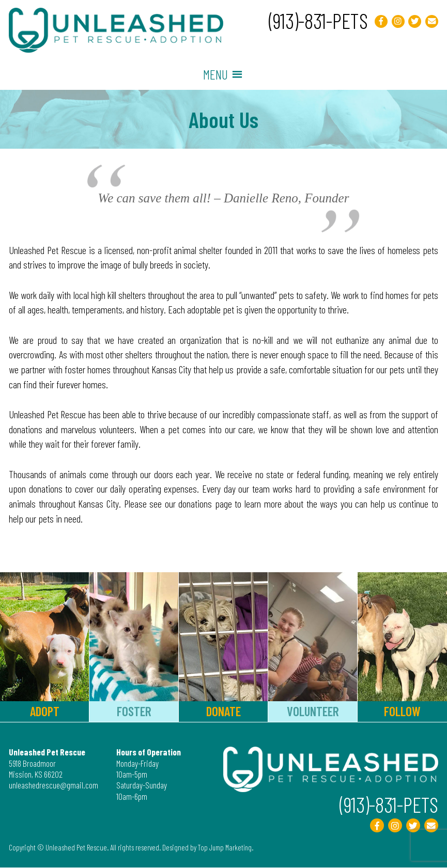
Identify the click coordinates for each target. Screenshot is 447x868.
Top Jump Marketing (226, 847)
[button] (215, 74)
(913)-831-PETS (314, 20)
